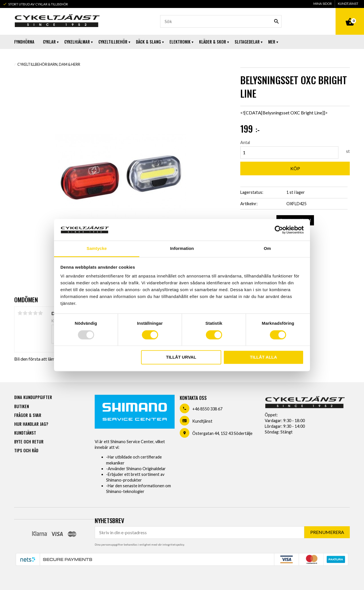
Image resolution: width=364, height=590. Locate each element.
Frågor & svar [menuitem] (28, 415)
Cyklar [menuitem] (49, 42)
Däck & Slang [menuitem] (148, 42)
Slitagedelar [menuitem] (247, 42)
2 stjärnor (25, 313)
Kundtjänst (202, 421)
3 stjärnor (30, 313)
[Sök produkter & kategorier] (221, 21)
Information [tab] (182, 249)
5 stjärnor (40, 313)
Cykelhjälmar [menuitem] (77, 42)
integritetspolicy (173, 544)
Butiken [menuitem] (22, 406)
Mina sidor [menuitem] (323, 4)
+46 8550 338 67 (207, 409)
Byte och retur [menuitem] (29, 442)
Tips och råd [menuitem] (26, 450)
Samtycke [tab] (97, 249)
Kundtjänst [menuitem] (348, 4)
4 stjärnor (35, 313)
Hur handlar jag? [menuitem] (31, 424)
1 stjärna (20, 313)
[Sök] (276, 21)
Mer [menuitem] (272, 42)
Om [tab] (267, 249)
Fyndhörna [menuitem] (24, 42)
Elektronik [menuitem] (180, 42)
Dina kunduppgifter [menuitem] (33, 397)
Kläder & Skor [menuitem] (213, 42)
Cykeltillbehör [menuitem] (113, 42)
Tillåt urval (181, 357)
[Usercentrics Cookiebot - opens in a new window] (279, 230)
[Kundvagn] (350, 15)
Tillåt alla (263, 357)
